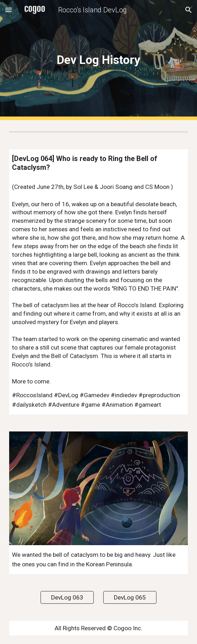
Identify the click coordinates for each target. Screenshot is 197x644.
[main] (98, 60)
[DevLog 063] (67, 597)
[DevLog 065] (130, 597)
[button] (8, 10)
